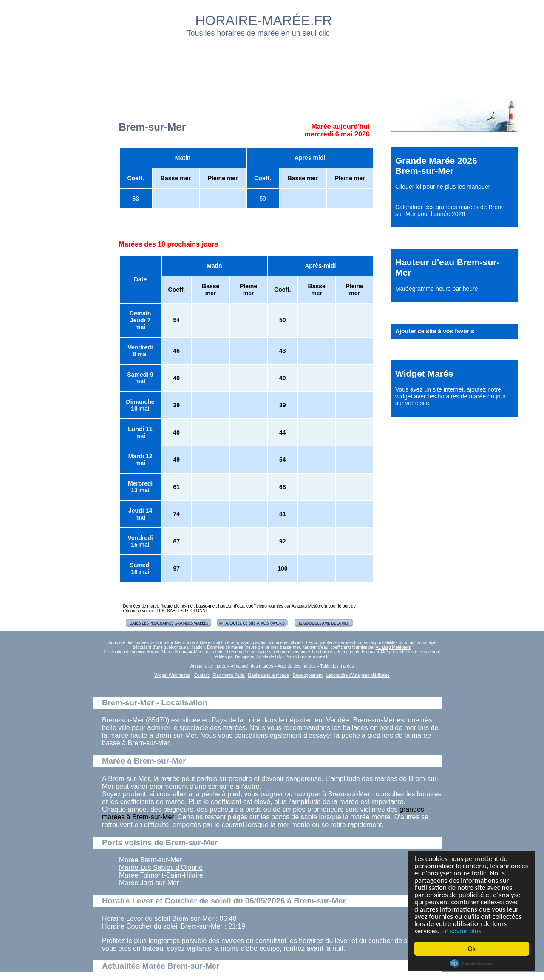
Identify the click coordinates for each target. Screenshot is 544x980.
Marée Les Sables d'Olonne (161, 868)
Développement (308, 675)
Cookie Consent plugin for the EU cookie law (472, 963)
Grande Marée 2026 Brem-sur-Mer (436, 166)
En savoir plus (461, 931)
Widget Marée (424, 374)
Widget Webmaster (172, 675)
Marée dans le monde (268, 675)
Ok (472, 949)
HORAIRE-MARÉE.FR (264, 20)
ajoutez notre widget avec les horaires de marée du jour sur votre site (450, 396)
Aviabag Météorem (309, 606)
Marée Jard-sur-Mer (149, 883)
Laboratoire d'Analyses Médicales (358, 675)
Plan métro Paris (229, 675)
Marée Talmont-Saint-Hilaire (161, 875)
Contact (202, 675)
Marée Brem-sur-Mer (150, 860)
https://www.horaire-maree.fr (302, 657)
